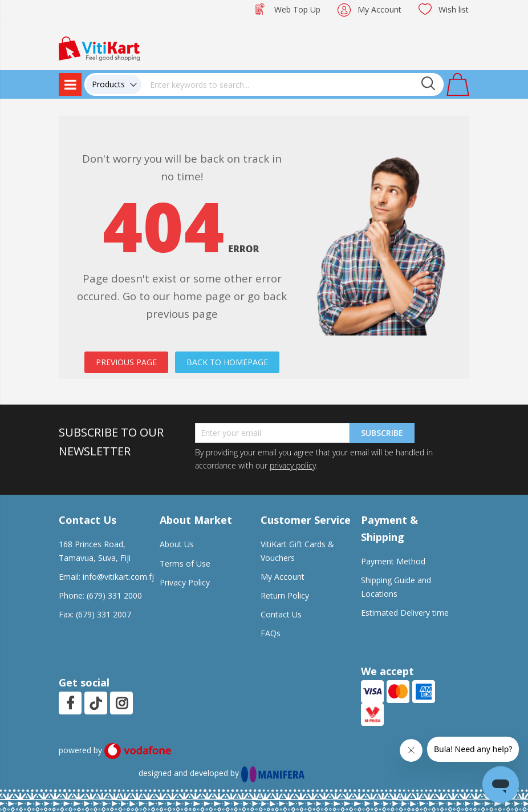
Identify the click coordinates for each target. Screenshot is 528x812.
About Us (177, 544)
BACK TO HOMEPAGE (227, 362)
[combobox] (293, 84)
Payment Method (393, 561)
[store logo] (99, 48)
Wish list (454, 9)
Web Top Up (297, 9)
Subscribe (382, 433)
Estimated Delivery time (405, 613)
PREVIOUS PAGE (126, 362)
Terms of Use (185, 563)
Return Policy (285, 595)
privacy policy (293, 465)
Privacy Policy (185, 582)
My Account (379, 9)
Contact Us (281, 614)
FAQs (271, 633)
